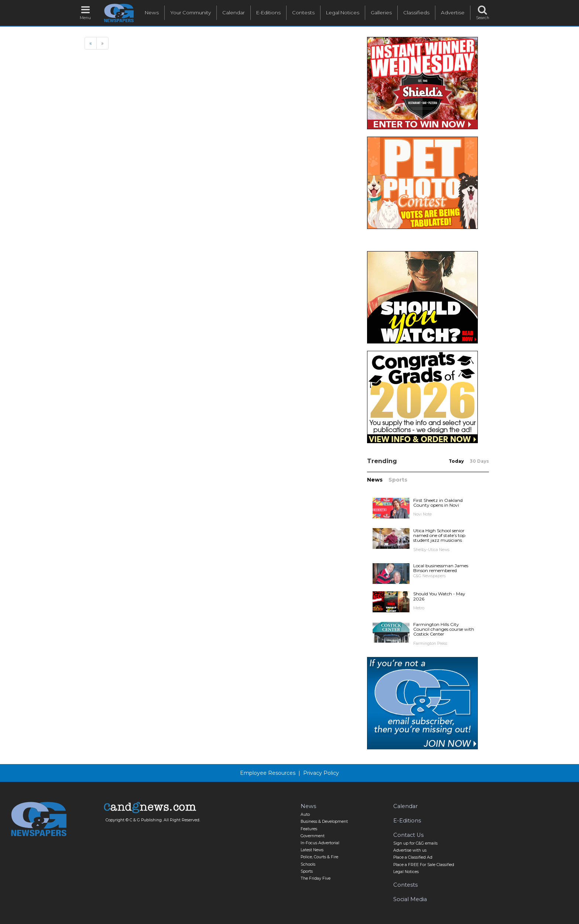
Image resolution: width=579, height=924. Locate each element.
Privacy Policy (321, 773)
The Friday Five (316, 878)
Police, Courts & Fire (319, 857)
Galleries (381, 13)
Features (309, 829)
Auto (305, 815)
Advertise (453, 13)
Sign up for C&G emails (415, 843)
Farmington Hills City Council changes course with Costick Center (444, 629)
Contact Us (408, 835)
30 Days (479, 461)
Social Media (410, 899)
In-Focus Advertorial (320, 843)
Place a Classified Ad (413, 857)
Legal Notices (343, 13)
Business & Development (324, 822)
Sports (398, 480)
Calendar (234, 13)
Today (456, 461)
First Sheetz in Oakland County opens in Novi (438, 503)
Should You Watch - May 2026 (439, 596)
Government (313, 836)
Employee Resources (268, 773)
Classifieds (416, 13)
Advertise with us (410, 850)
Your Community (191, 13)
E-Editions (268, 13)
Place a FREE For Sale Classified (424, 865)
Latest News (312, 850)
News (152, 13)
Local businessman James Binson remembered (441, 568)
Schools (308, 864)
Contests (303, 13)
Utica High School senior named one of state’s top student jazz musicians (439, 535)
